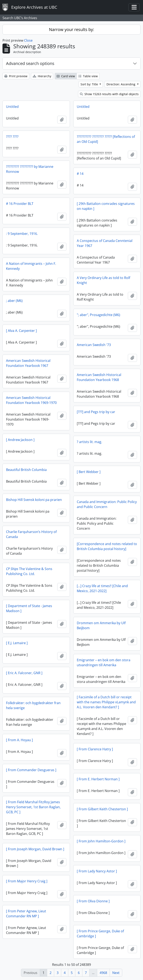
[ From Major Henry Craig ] (27, 881)
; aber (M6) (14, 301)
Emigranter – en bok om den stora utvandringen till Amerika (104, 662)
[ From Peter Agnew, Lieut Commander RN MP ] (26, 914)
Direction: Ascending (121, 84)
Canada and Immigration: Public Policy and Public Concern (107, 504)
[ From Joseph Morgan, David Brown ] (35, 849)
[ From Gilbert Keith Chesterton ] (102, 809)
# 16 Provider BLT (20, 204)
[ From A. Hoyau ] (19, 740)
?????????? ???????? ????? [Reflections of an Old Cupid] (106, 139)
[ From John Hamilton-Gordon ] (101, 841)
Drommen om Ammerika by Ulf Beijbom (101, 625)
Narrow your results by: (71, 29)
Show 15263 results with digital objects (109, 94)
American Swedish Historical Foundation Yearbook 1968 (99, 377)
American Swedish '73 (94, 345)
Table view (88, 76)
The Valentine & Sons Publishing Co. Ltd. (29, 571)
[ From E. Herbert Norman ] (98, 779)
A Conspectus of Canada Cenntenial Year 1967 (105, 243)
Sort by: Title (90, 84)
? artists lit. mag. (89, 442)
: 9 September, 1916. (22, 234)
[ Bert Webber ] (89, 472)
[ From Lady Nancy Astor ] (97, 871)
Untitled (12, 107)
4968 (103, 973)
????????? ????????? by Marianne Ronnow (30, 169)
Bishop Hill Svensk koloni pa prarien (34, 500)
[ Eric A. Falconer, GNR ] (24, 673)
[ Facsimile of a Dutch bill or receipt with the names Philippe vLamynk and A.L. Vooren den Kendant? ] (106, 702)
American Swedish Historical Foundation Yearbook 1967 (28, 363)
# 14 (80, 174)
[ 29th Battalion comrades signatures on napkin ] (106, 206)
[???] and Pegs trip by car (96, 412)
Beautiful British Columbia (26, 470)
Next (116, 973)
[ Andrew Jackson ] (20, 440)
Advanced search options (30, 63)
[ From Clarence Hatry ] (95, 749)
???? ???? (12, 137)
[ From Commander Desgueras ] (31, 770)
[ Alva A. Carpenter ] (21, 331)
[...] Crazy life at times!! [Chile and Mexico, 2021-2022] (102, 588)
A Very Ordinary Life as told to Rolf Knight (103, 280)
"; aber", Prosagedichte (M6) (98, 315)
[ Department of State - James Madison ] (29, 608)
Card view (66, 76)
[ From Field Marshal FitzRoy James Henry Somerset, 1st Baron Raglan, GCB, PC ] (33, 807)
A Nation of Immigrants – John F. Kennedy (31, 266)
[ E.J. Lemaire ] (17, 643)
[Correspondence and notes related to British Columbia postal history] (107, 546)
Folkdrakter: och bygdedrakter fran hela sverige (33, 705)
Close (28, 40)
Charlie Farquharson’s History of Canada (31, 534)
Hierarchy (42, 76)
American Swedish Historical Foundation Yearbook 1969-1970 (31, 400)
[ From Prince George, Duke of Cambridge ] (100, 934)
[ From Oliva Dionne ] (93, 901)
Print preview (16, 76)
